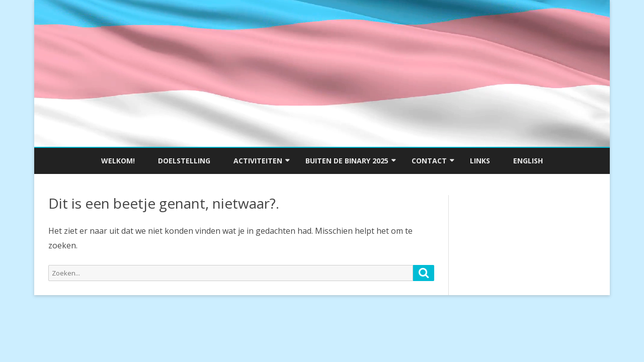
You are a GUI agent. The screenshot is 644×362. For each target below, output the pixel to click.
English (528, 161)
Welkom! (118, 161)
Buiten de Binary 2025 (347, 161)
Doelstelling (184, 161)
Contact (429, 161)
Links (480, 161)
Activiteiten (258, 161)
